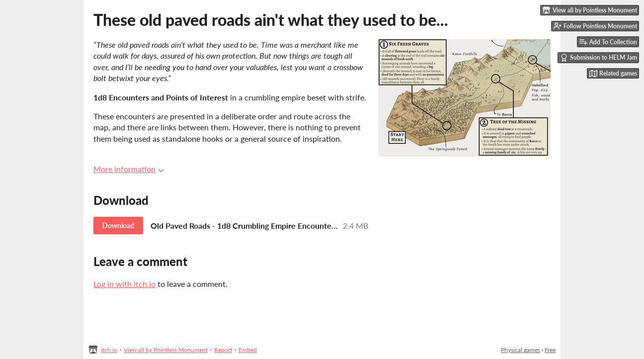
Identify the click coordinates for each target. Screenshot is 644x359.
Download (118, 225)
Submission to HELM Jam (599, 58)
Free (550, 350)
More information (129, 169)
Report (223, 350)
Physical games (521, 350)
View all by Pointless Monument (166, 350)
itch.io (109, 350)
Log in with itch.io (124, 284)
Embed (248, 350)
